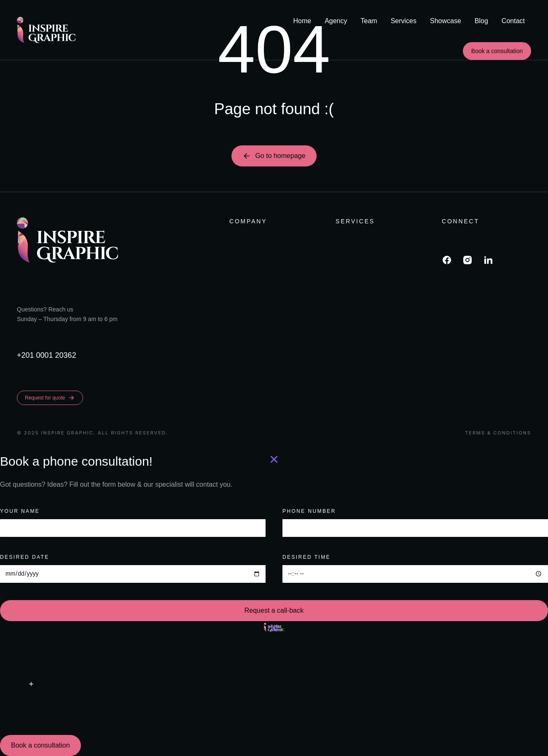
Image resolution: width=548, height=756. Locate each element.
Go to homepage (274, 156)
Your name (20, 511)
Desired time (306, 557)
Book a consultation (497, 51)
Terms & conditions (498, 433)
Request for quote (50, 398)
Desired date (25, 557)
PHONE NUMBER (309, 511)
